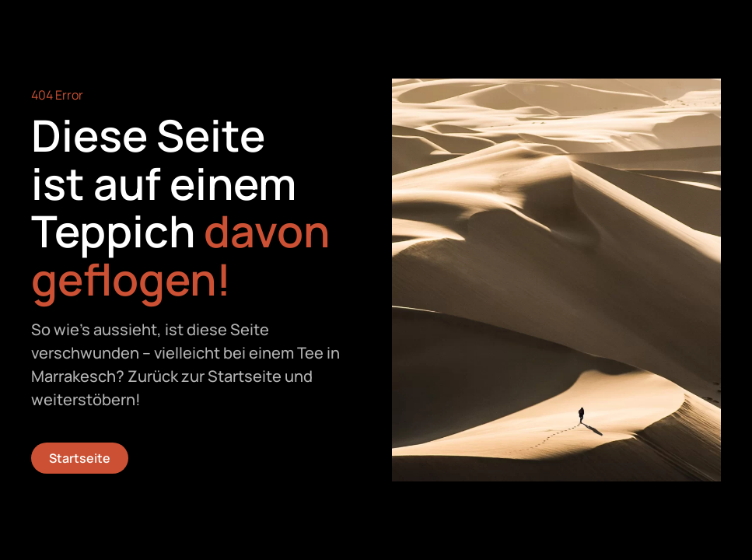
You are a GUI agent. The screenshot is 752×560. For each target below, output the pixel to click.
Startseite (80, 458)
